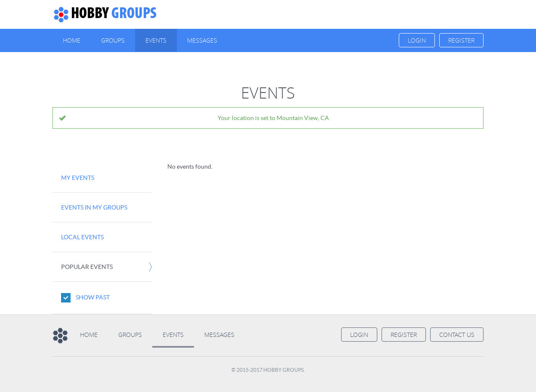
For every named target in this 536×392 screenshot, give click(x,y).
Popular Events (87, 267)
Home (72, 40)
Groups (105, 14)
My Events (78, 178)
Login (417, 40)
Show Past (93, 297)
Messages (202, 40)
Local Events (82, 237)
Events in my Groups (94, 207)
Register (461, 40)
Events (156, 40)
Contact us (457, 335)
